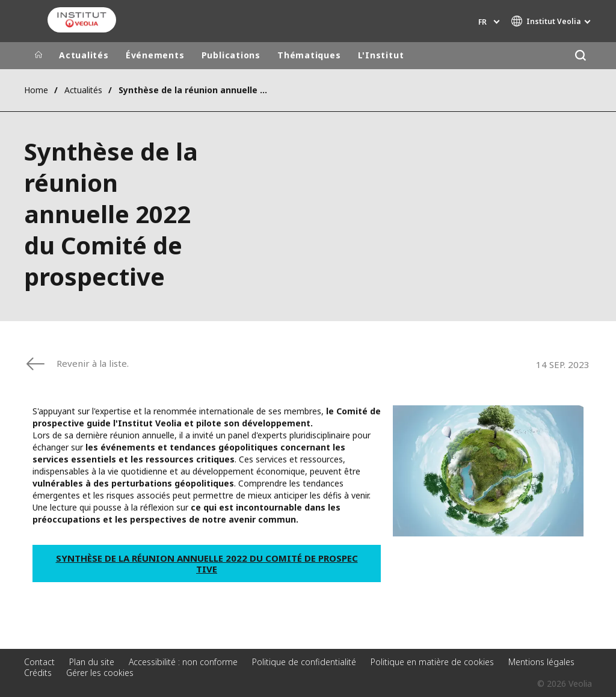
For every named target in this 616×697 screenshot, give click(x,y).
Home (36, 90)
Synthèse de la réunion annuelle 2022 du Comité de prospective (207, 563)
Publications (231, 55)
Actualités (84, 55)
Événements (155, 55)
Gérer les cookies (100, 673)
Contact (39, 662)
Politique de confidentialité (304, 662)
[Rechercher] (580, 56)
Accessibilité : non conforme (183, 662)
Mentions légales (541, 662)
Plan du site (92, 662)
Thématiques (309, 55)
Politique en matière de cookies (432, 662)
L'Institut (381, 55)
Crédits (38, 673)
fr (482, 22)
